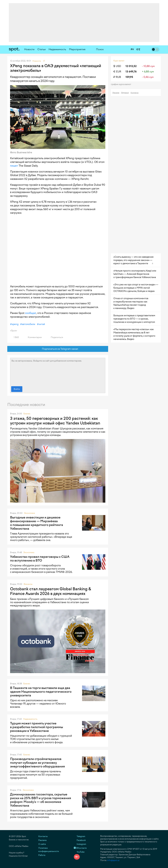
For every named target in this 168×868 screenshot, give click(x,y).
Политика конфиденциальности (49, 850)
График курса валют (122, 84)
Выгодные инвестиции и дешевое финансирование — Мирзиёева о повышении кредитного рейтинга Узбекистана (37, 523)
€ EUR (117, 72)
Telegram (80, 836)
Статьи (41, 49)
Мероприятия (77, 49)
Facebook (80, 840)
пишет (14, 166)
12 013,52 (131, 66)
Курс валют (119, 61)
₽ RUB (117, 77)
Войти (17, 389)
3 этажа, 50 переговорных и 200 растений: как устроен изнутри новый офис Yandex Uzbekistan (55, 421)
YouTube (79, 852)
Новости (29, 49)
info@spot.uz (113, 860)
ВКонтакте (80, 848)
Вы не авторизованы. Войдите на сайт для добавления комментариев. (58, 371)
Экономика (29, 513)
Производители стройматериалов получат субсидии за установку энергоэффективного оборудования (37, 763)
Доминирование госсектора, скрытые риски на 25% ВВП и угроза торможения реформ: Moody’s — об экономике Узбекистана (41, 800)
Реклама (116, 93)
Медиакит (125, 93)
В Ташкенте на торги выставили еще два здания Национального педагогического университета (41, 692)
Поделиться (55, 337)
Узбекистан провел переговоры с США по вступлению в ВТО (40, 559)
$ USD (117, 66)
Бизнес (27, 414)
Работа (42, 855)
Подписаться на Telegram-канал (58, 349)
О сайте (42, 844)
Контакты (135, 93)
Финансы (28, 584)
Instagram (80, 844)
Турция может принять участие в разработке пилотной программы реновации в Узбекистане (37, 727)
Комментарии (33, 337)
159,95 (129, 77)
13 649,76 (131, 72)
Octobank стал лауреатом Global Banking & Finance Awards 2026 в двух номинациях (51, 591)
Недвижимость (57, 49)
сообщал (30, 313)
